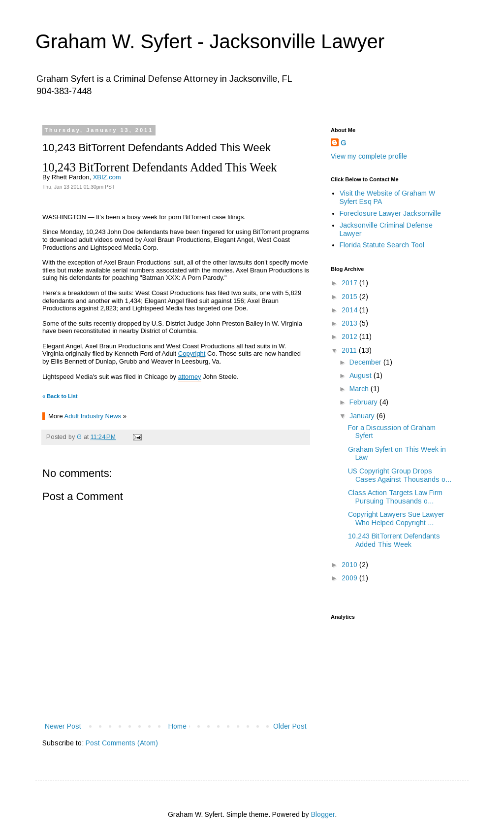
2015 (350, 297)
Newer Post (63, 726)
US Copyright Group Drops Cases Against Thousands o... (400, 475)
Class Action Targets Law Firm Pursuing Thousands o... (395, 497)
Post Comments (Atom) (122, 743)
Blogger (323, 814)
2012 (350, 336)
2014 (350, 310)
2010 (350, 565)
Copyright (192, 353)
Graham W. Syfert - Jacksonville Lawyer (210, 41)
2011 (350, 350)
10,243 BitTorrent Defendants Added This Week (394, 540)
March (360, 389)
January (363, 416)
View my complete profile (369, 156)
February (364, 402)
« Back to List (60, 396)
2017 (350, 283)
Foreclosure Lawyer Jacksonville (390, 213)
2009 (350, 578)
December (366, 362)
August (362, 375)
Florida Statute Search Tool (382, 245)
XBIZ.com (107, 177)
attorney (190, 377)
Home (177, 726)
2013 (350, 323)
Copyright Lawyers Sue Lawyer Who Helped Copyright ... (396, 519)
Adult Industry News (93, 416)
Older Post (290, 726)
